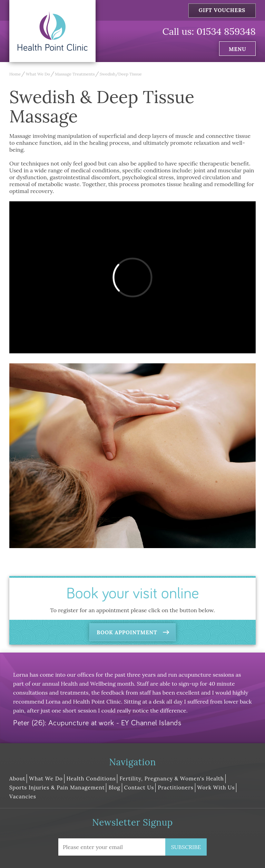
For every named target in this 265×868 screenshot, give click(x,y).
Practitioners (175, 788)
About (17, 779)
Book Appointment (127, 632)
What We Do (38, 74)
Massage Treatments (75, 74)
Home (15, 74)
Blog (114, 788)
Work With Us (216, 788)
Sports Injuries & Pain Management (57, 788)
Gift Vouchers (222, 10)
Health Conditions (91, 779)
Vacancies (23, 796)
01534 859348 (226, 31)
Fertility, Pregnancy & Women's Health (171, 779)
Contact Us (139, 788)
